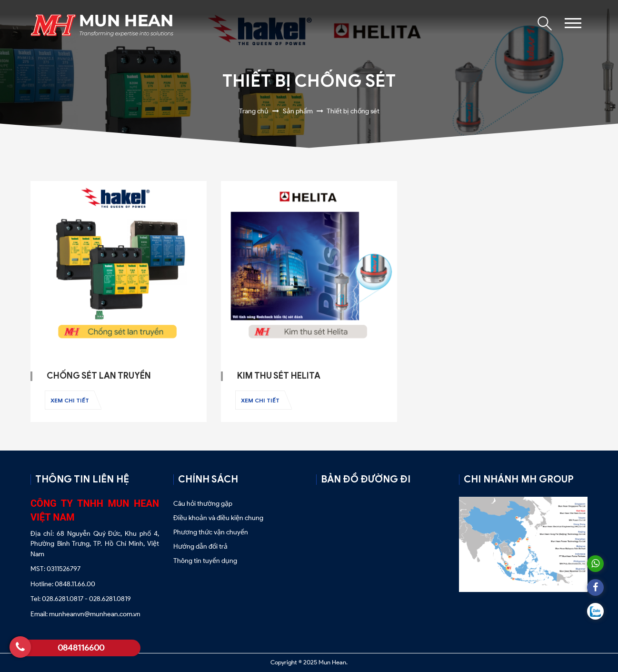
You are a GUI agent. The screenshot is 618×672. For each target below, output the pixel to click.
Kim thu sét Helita (279, 376)
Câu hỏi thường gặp (204, 504)
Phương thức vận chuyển (211, 532)
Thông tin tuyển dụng (205, 561)
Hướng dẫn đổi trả (200, 547)
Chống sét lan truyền (99, 376)
